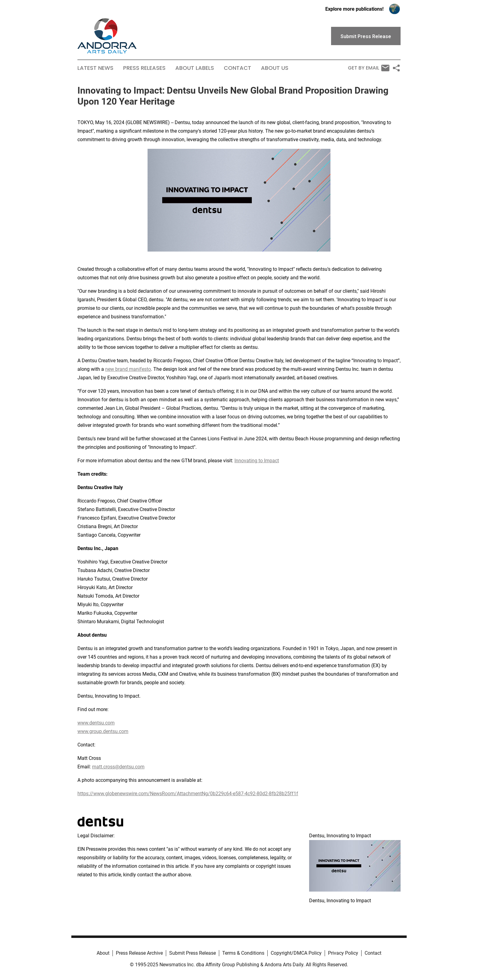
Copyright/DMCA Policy (296, 953)
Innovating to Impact (257, 461)
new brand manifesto (128, 369)
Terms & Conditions (243, 953)
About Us (275, 68)
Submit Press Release (193, 953)
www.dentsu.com (96, 723)
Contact (237, 68)
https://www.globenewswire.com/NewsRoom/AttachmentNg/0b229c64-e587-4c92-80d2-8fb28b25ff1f (188, 794)
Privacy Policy (343, 953)
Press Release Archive (139, 953)
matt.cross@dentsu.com (118, 767)
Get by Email (369, 68)
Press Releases (144, 68)
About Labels (195, 68)
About (103, 953)
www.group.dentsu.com (103, 731)
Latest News (95, 68)
